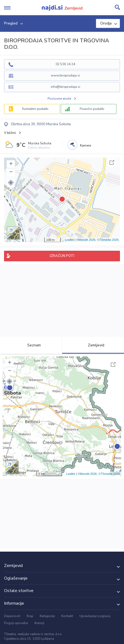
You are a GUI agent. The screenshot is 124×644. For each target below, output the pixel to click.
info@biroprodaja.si (66, 87)
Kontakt (67, 616)
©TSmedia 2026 (108, 240)
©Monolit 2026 (86, 240)
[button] (11, 183)
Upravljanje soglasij (95, 616)
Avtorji (39, 623)
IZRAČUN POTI (62, 256)
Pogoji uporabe (16, 623)
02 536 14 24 (65, 64)
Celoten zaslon (112, 162)
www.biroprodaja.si (65, 75)
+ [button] (11, 164)
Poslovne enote (59, 99)
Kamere (86, 145)
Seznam (31, 345)
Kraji (30, 616)
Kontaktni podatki (35, 109)
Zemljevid (93, 345)
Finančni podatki (92, 109)
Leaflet (69, 240)
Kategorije (47, 616)
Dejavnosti (12, 616)
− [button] (11, 172)
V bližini (10, 133)
